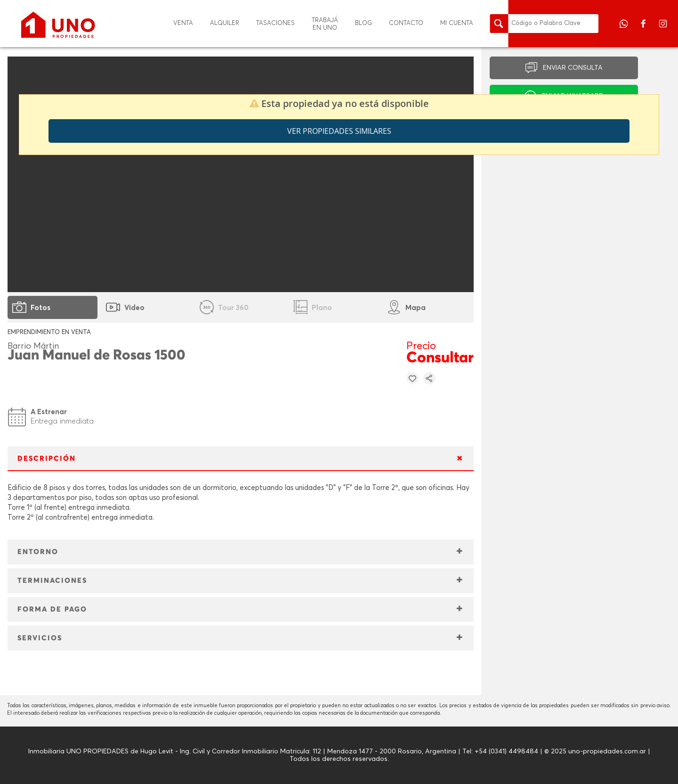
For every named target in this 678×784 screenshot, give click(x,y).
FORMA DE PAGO (52, 609)
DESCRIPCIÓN (47, 459)
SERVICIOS (40, 638)
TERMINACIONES (52, 581)
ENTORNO (38, 552)
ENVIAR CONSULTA (573, 68)
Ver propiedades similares (339, 131)
